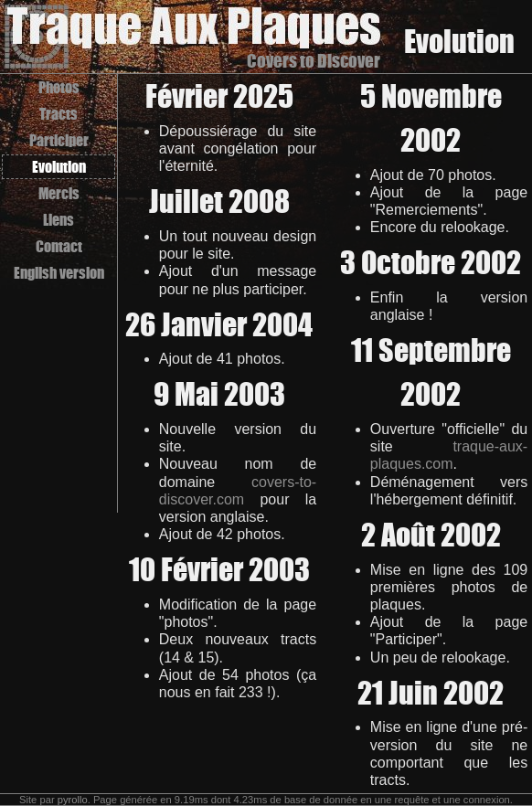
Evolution (59, 167)
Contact (59, 246)
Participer (59, 140)
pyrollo (73, 800)
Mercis (59, 193)
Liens (59, 220)
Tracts (59, 114)
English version (59, 273)
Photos (59, 87)
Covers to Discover (314, 61)
